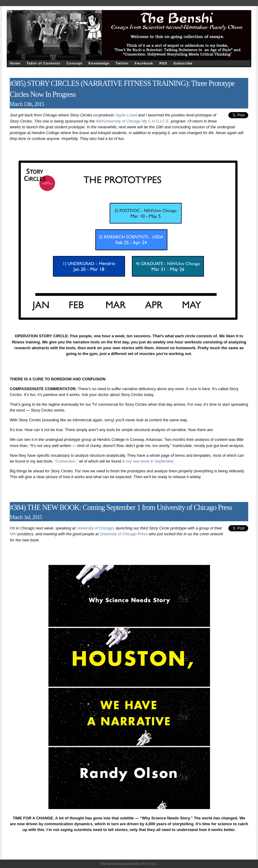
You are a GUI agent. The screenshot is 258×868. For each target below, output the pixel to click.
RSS (163, 63)
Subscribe (183, 63)
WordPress (149, 864)
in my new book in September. (148, 461)
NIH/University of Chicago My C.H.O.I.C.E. (133, 121)
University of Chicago (95, 528)
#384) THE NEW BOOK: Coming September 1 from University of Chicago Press (121, 507)
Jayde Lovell (126, 115)
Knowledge (99, 63)
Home (15, 63)
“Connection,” (66, 461)
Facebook (144, 63)
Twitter (122, 63)
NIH (13, 534)
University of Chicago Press (124, 534)
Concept (75, 63)
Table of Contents (44, 63)
